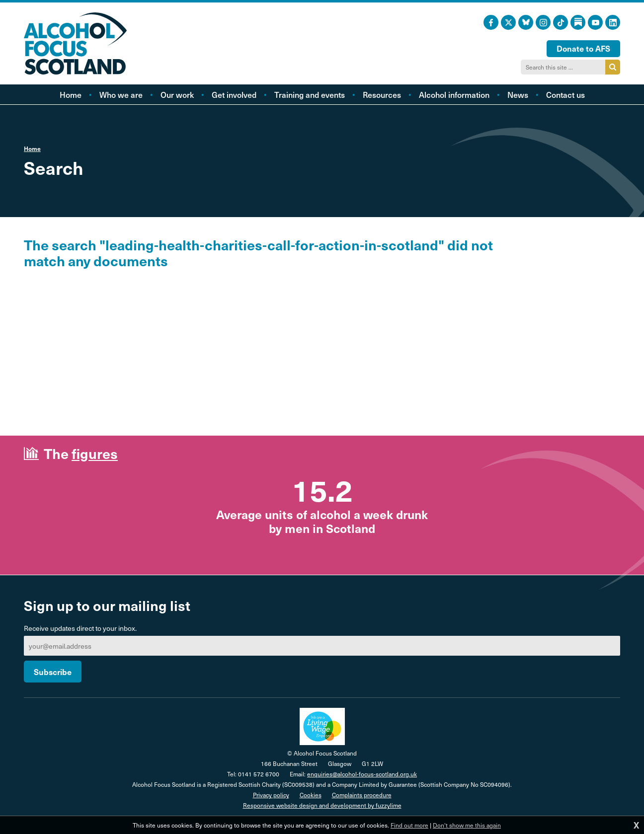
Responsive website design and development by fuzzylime (322, 805)
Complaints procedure (362, 795)
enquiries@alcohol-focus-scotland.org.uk (362, 774)
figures (95, 453)
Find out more (409, 825)
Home (32, 149)
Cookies (311, 795)
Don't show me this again (467, 825)
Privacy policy (271, 795)
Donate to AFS (583, 48)
